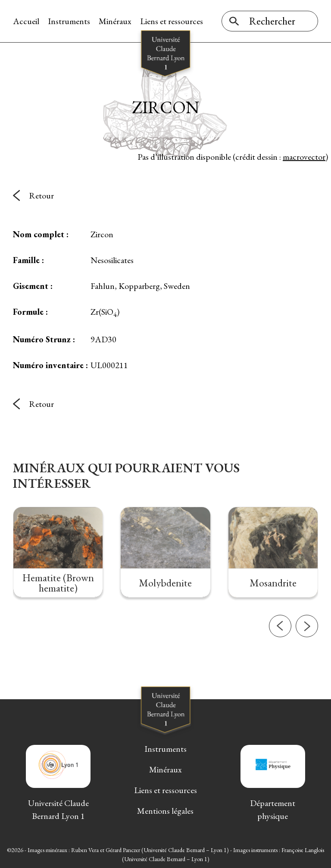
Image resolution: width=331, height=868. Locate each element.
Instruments (69, 21)
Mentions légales (165, 811)
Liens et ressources (172, 21)
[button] (280, 649)
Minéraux (115, 21)
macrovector (304, 157)
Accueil (26, 21)
